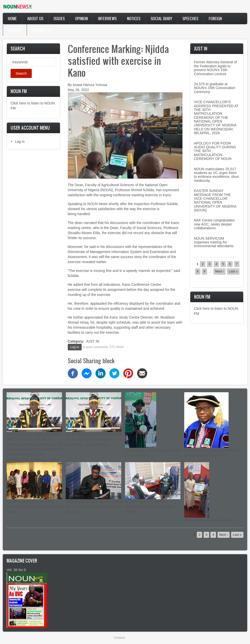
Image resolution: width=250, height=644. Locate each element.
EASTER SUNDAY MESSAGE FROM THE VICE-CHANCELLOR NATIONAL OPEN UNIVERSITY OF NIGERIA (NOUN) (215, 200)
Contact (119, 638)
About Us (35, 18)
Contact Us (42, 30)
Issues (59, 18)
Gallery (15, 30)
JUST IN (93, 341)
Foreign (215, 18)
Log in (20, 142)
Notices (134, 18)
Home (12, 18)
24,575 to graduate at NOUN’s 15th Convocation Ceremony (215, 88)
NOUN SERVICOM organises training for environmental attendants (214, 242)
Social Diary (161, 18)
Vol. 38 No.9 (16, 570)
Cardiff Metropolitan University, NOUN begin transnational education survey (35, 507)
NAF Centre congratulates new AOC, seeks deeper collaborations (214, 224)
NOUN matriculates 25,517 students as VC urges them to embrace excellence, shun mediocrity (216, 175)
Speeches (190, 18)
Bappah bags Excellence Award (209, 520)
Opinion (81, 18)
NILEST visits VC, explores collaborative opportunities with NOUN (149, 507)
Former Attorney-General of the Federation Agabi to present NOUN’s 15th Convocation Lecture (215, 68)
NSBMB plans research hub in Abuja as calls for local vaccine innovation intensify (94, 507)
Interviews (107, 18)
